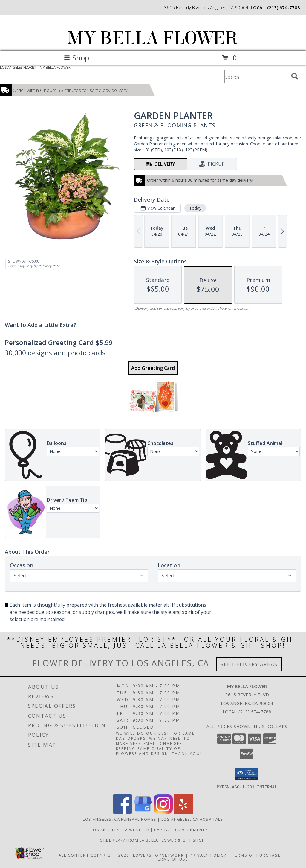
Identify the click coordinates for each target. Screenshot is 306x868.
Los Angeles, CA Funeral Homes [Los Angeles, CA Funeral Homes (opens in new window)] (120, 819)
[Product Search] (257, 77)
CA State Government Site (185, 829)
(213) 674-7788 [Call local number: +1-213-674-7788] (284, 7)
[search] (295, 76)
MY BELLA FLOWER (153, 38)
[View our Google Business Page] (143, 812)
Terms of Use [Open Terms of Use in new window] (172, 859)
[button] (247, 774)
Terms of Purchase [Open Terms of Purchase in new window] (256, 855)
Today (195, 208)
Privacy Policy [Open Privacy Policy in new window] (208, 855)
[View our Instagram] (163, 812)
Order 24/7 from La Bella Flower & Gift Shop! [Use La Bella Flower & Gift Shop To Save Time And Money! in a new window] (153, 840)
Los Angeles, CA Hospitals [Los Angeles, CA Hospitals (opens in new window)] (192, 819)
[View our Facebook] (123, 812)
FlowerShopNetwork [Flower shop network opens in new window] (157, 855)
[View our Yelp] (183, 812)
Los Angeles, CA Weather (120, 829)
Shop (76, 58)
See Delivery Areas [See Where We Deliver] (249, 664)
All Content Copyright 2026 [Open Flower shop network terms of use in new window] (94, 855)
